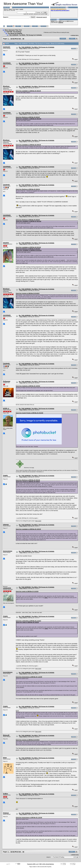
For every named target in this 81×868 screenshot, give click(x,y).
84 (23, 39)
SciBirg (5, 794)
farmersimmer (8, 551)
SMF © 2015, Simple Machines (47, 864)
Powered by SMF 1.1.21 (33, 864)
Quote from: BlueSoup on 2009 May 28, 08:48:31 (28, 189)
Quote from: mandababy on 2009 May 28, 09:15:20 (28, 247)
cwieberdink (7, 588)
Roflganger (7, 381)
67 (18, 39)
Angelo (5, 475)
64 (11, 39)
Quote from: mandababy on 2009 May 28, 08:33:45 (28, 91)
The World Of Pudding (15, 33)
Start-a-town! (38, 521)
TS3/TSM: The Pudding (14, 32)
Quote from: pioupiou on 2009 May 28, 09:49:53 (28, 293)
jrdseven (6, 524)
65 (13, 39)
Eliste (5, 758)
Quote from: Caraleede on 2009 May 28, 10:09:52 (28, 386)
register (21, 9)
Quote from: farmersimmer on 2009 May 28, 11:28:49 (29, 677)
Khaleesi (6, 813)
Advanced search (42, 17)
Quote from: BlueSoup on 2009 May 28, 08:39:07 (28, 117)
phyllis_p (6, 408)
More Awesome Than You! (13, 30)
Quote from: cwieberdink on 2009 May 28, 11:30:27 (28, 621)
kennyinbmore (8, 672)
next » (77, 35)
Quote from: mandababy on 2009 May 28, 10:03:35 (28, 529)
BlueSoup (6, 86)
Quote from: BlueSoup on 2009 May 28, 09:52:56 (28, 480)
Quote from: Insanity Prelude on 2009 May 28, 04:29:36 (29, 413)
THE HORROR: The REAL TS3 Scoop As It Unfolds (25, 35)
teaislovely (7, 47)
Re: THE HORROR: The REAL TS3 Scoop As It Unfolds (36, 47)
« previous (73, 35)
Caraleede (6, 185)
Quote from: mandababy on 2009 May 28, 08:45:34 (28, 145)
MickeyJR (6, 735)
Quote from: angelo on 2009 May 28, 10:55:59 (27, 591)
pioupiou (6, 243)
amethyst (61, 22)
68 (20, 39)
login (17, 9)
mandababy (7, 63)
